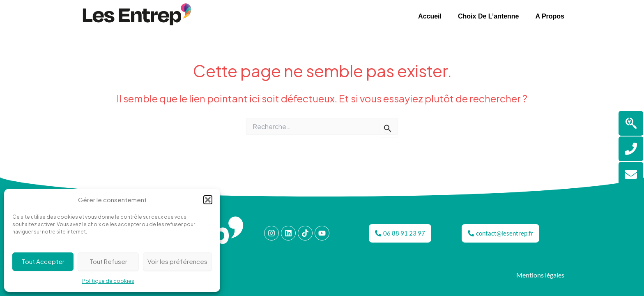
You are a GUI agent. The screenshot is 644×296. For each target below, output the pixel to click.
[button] (208, 200)
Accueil (430, 16)
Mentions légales (540, 275)
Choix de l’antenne (488, 16)
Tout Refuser (108, 261)
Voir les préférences (177, 261)
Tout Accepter (43, 261)
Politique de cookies (108, 281)
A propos (550, 16)
